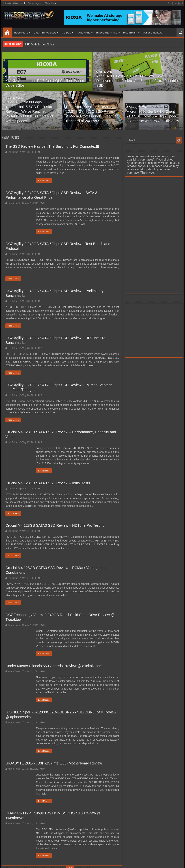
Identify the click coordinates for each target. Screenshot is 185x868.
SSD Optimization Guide (39, 44)
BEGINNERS (21, 33)
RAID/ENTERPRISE (107, 33)
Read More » (44, 180)
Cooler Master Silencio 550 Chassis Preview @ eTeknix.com (54, 666)
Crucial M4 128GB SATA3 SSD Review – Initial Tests (48, 483)
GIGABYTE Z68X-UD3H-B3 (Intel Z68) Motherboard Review (54, 763)
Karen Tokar (14, 625)
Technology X (35, 3)
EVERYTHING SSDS (45, 33)
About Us (49, 3)
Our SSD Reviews (153, 33)
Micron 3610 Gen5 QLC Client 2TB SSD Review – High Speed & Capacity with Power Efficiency (153, 116)
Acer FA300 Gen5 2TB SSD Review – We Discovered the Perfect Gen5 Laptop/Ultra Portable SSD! (137, 81)
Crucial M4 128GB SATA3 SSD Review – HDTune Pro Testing (55, 525)
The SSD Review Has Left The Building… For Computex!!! (52, 146)
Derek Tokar (14, 203)
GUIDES (66, 33)
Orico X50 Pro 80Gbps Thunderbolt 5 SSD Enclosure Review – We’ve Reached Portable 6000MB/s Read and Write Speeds (29, 112)
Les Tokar (13, 152)
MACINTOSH (130, 33)
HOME (7, 32)
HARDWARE (84, 33)
